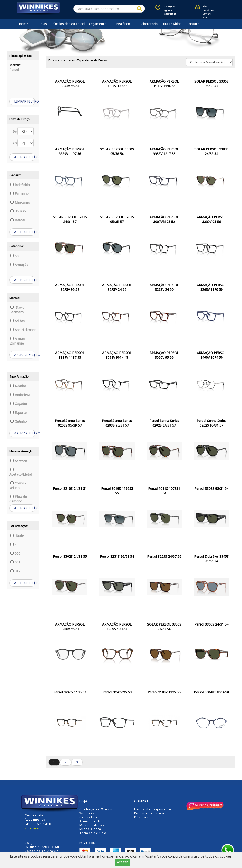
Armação (19, 265)
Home (24, 24)
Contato (193, 24)
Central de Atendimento (91, 819)
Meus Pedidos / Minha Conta (93, 827)
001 (15, 562)
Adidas (18, 321)
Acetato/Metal (20, 472)
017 (15, 571)
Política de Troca (149, 813)
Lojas (43, 24)
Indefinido (20, 185)
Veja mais (33, 828)
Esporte (19, 412)
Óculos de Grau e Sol (69, 24)
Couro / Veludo (18, 485)
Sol (15, 256)
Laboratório (149, 24)
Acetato (19, 461)
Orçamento (98, 24)
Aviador (18, 386)
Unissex (18, 211)
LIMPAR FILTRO (25, 101)
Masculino (20, 202)
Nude (17, 536)
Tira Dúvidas (172, 24)
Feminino (20, 194)
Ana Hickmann (23, 330)
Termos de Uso (93, 833)
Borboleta (20, 395)
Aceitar (122, 862)
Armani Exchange (17, 341)
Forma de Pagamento (153, 809)
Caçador (19, 404)
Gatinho (19, 421)
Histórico (123, 24)
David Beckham (17, 310)
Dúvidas (141, 817)
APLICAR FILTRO (25, 157)
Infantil (18, 220)
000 (15, 553)
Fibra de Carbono (18, 499)
